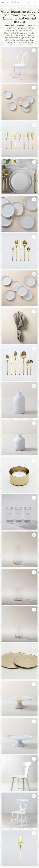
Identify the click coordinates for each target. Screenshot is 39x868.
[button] (35, 49)
